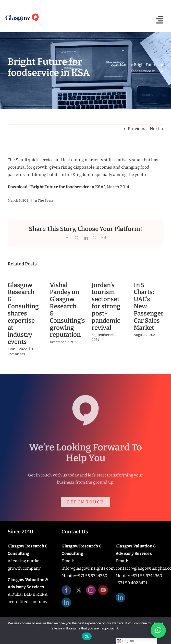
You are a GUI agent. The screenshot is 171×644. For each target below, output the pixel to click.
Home (125, 65)
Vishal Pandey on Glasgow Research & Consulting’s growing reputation (67, 310)
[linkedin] (66, 604)
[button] (158, 630)
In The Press (43, 200)
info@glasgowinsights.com (88, 568)
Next (155, 129)
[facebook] (66, 592)
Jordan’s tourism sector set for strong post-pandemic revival (106, 306)
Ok (87, 636)
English (125, 641)
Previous (137, 129)
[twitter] (79, 592)
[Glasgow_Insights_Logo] (22, 14)
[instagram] (91, 592)
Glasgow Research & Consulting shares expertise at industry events (23, 314)
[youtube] (103, 592)
